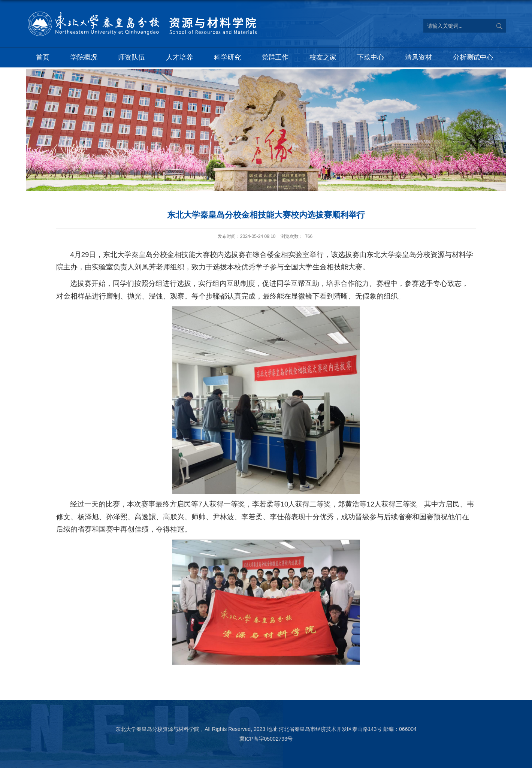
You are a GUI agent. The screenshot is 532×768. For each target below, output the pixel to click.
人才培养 (179, 57)
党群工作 (275, 57)
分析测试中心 (473, 57)
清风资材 (418, 57)
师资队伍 (132, 57)
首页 (43, 57)
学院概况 (84, 57)
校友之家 (323, 57)
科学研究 (227, 57)
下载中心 (371, 57)
